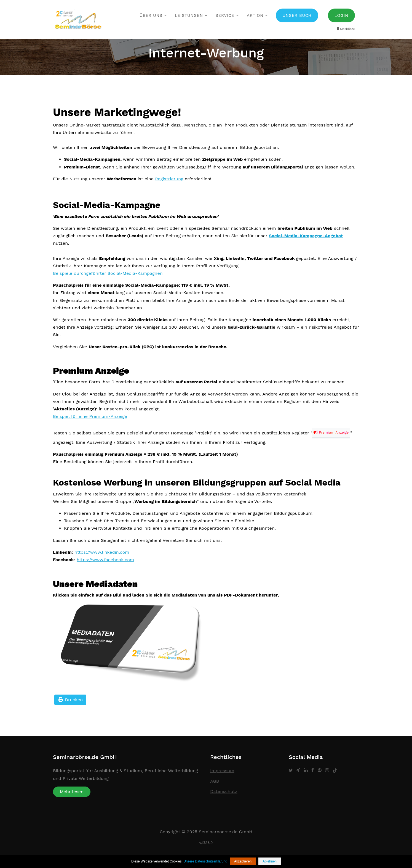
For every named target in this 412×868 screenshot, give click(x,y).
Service (225, 15)
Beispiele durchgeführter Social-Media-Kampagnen (108, 273)
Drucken (70, 700)
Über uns (151, 15)
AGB (215, 781)
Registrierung (169, 179)
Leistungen (189, 15)
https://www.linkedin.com (102, 552)
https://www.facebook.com (105, 560)
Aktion (255, 15)
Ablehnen (270, 861)
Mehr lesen (72, 792)
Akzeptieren (243, 861)
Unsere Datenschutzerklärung (205, 861)
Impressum (222, 771)
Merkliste (345, 29)
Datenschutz (224, 791)
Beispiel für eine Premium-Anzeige (90, 416)
